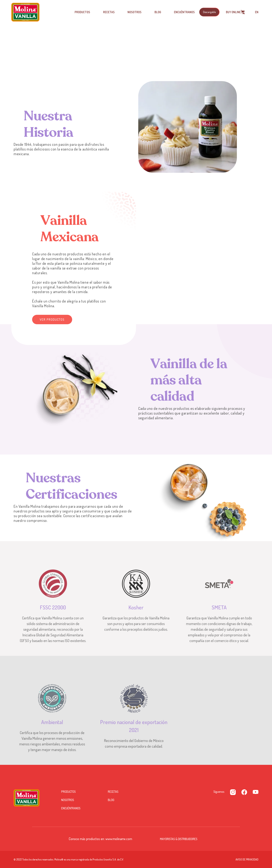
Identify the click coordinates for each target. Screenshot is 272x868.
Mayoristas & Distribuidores (179, 839)
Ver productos (52, 320)
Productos (82, 12)
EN (257, 12)
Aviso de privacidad (247, 859)
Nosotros (134, 12)
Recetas (109, 12)
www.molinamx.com (119, 839)
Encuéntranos (184, 12)
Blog (158, 12)
